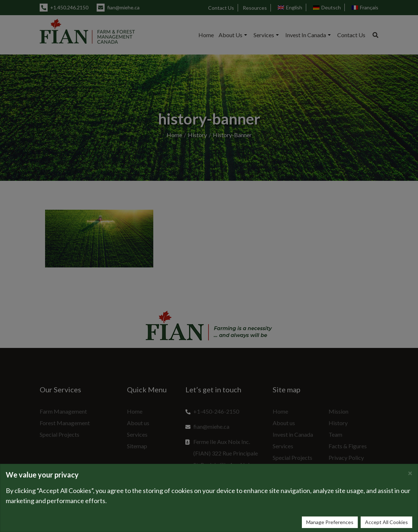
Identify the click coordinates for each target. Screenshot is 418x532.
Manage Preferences (330, 522)
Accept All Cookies (386, 522)
